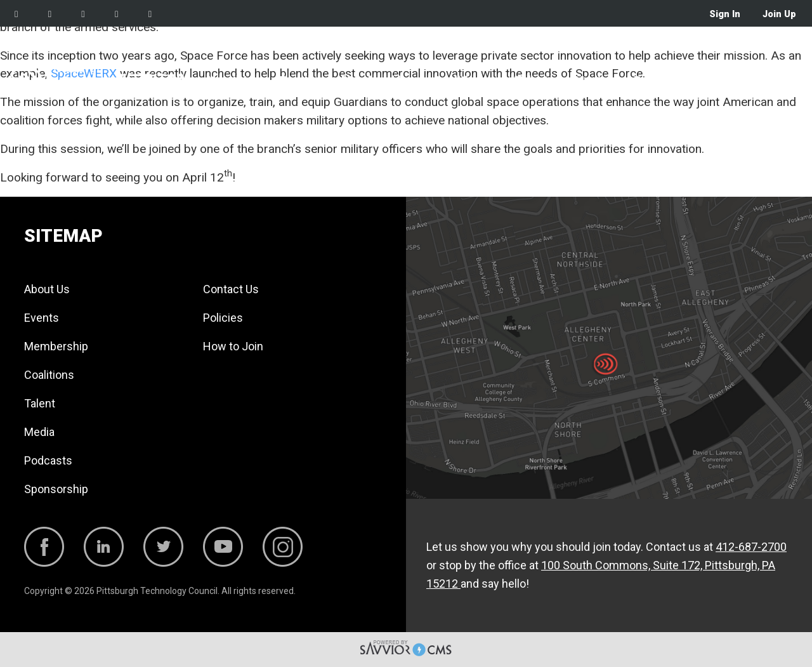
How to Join (233, 346)
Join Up (779, 14)
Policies (223, 318)
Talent (531, 81)
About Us (229, 81)
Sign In (725, 14)
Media (591, 81)
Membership (374, 81)
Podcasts (659, 81)
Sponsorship (739, 81)
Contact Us (231, 289)
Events (297, 81)
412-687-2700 (751, 547)
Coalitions (461, 81)
